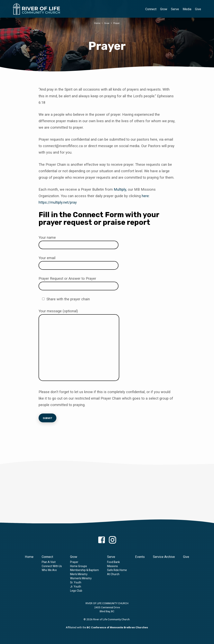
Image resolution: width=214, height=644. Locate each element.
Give (198, 9)
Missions (112, 566)
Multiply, (120, 189)
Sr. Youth (76, 582)
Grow (164, 9)
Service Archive (164, 557)
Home (97, 23)
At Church (113, 574)
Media (187, 9)
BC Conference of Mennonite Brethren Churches (117, 627)
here (145, 196)
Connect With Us (52, 566)
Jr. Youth (76, 587)
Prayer (117, 23)
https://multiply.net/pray (58, 202)
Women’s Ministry (81, 578)
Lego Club (76, 591)
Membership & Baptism (84, 570)
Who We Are (49, 570)
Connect (151, 9)
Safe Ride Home (117, 570)
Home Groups (79, 566)
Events (140, 557)
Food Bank (113, 562)
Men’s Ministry (79, 574)
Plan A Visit (49, 562)
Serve (175, 9)
